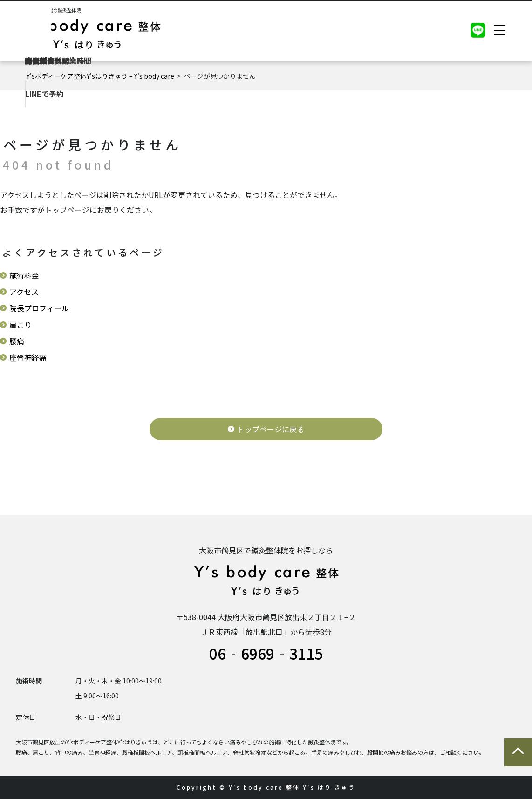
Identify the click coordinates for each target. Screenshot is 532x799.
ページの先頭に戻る (518, 752)
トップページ (67, 210)
